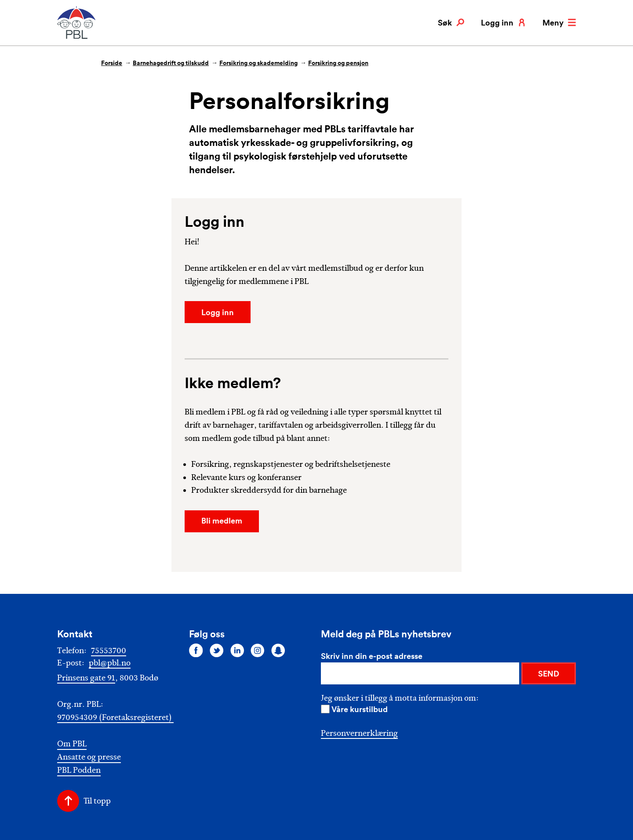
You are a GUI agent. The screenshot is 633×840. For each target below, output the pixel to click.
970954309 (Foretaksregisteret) (115, 717)
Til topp (97, 801)
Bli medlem (222, 520)
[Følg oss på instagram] (258, 650)
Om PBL (72, 744)
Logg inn (503, 22)
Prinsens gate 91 (86, 678)
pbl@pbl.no (110, 663)
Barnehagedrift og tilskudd (171, 63)
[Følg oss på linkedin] (237, 650)
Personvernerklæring (359, 733)
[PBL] (77, 37)
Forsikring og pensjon (338, 63)
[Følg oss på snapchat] (278, 650)
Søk (451, 22)
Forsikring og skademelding (258, 63)
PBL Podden (79, 770)
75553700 (109, 651)
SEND (549, 673)
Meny (559, 22)
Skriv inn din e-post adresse (372, 656)
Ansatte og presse (89, 757)
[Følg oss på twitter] (217, 650)
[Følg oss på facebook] (196, 650)
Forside (112, 63)
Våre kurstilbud (360, 709)
